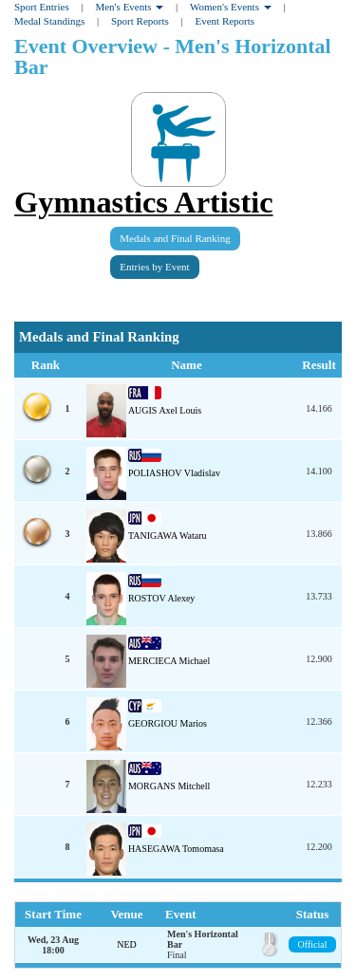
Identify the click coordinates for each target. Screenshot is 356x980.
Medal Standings (49, 21)
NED (127, 944)
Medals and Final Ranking (175, 238)
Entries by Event (154, 267)
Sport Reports (140, 21)
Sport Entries (42, 7)
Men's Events (129, 7)
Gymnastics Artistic (144, 202)
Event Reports (225, 21)
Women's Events (231, 7)
